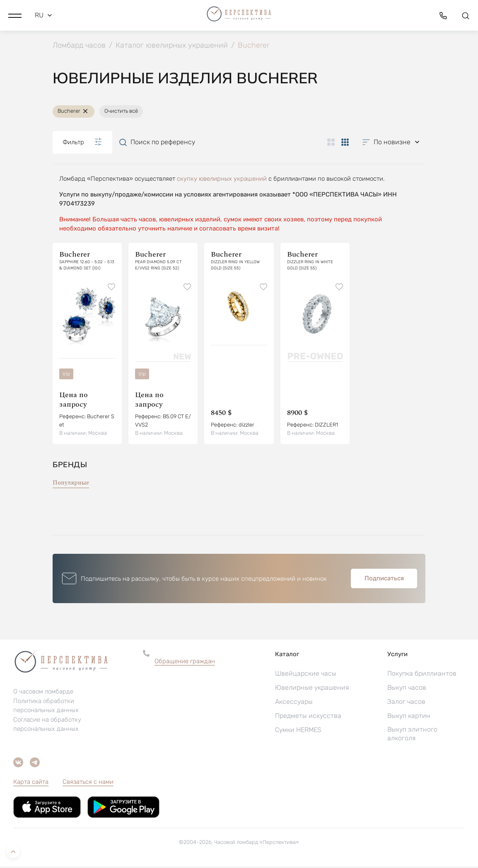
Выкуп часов (407, 689)
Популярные (71, 484)
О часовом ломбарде (43, 693)
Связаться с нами (88, 783)
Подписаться (384, 580)
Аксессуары (294, 703)
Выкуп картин (409, 717)
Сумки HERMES (298, 731)
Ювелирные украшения (312, 689)
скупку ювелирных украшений (222, 180)
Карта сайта (31, 783)
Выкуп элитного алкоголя (412, 735)
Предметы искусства (308, 717)
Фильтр (82, 143)
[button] (15, 15)
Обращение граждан (185, 663)
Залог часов (406, 703)
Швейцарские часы (306, 675)
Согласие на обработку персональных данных (47, 725)
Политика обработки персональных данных (46, 707)
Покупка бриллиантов (422, 675)
